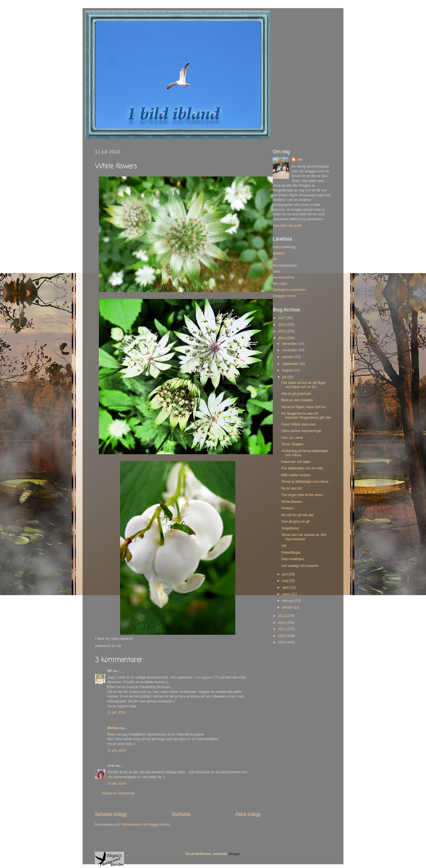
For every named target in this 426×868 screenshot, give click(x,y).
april (286, 588)
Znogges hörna (284, 296)
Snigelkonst (290, 528)
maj (286, 581)
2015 (282, 331)
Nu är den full (291, 488)
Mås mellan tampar (296, 475)
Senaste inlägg (111, 814)
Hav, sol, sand (292, 438)
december (290, 344)
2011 (282, 629)
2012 (282, 623)
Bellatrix (279, 253)
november (290, 350)
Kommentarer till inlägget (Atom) (146, 825)
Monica (113, 728)
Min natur (280, 284)
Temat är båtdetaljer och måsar (305, 482)
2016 (282, 325)
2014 (282, 338)
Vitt (284, 546)
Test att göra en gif (295, 522)
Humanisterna (283, 277)
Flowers (287, 508)
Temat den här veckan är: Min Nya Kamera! (304, 537)
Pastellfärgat (291, 553)
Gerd (277, 272)
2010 (282, 636)
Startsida (181, 814)
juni (285, 574)
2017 (282, 318)
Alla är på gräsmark (296, 394)
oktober (289, 357)
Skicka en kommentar (118, 793)
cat (299, 159)
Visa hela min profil (287, 226)
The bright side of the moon (302, 495)
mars (286, 594)
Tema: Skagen (292, 444)
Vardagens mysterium (289, 290)
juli (285, 377)
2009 (282, 642)
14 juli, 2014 (117, 784)
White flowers (292, 502)
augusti (288, 370)
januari (288, 607)
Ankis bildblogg (284, 247)
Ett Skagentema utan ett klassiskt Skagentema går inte (306, 416)
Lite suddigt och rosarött (299, 566)
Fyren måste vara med (298, 424)
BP (110, 671)
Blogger (234, 854)
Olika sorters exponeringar (301, 431)
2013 (282, 616)
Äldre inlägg (248, 814)
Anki (111, 766)
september (291, 364)
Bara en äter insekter (297, 400)
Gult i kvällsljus (292, 559)
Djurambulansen (285, 266)
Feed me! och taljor (296, 462)
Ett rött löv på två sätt (297, 515)
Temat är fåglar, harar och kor (304, 407)
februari (289, 601)
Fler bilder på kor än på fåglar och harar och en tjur (304, 385)
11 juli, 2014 (117, 712)
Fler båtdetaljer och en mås (302, 468)
